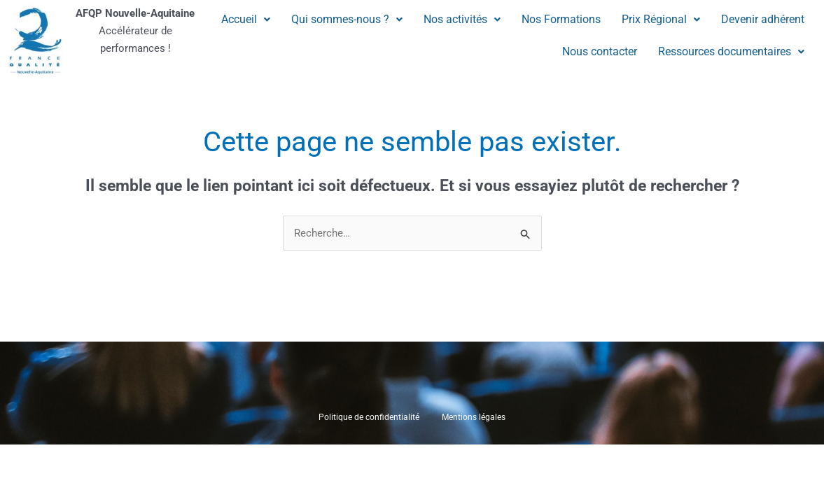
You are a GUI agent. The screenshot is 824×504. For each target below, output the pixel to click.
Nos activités (462, 19)
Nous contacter (600, 51)
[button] (246, 20)
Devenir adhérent (763, 19)
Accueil (246, 19)
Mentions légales (474, 418)
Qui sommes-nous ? (347, 19)
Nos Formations (561, 19)
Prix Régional (661, 19)
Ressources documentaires (731, 51)
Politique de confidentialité (369, 418)
